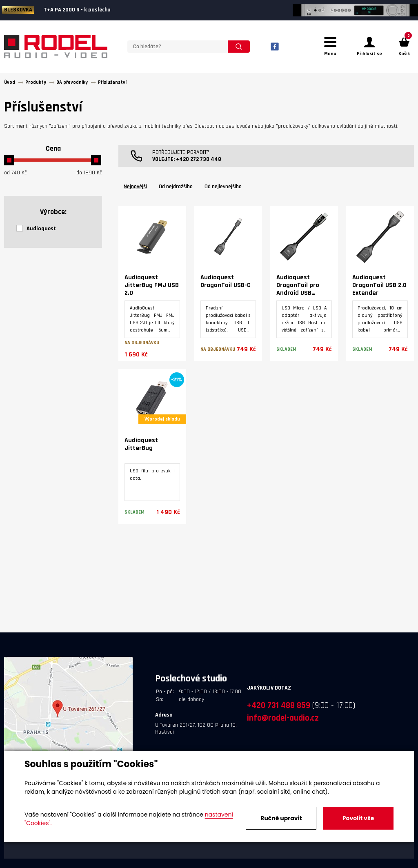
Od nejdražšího (176, 187)
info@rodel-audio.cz (283, 718)
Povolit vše (358, 818)
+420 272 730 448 (199, 159)
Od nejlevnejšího (223, 187)
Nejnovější (135, 187)
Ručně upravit (281, 818)
